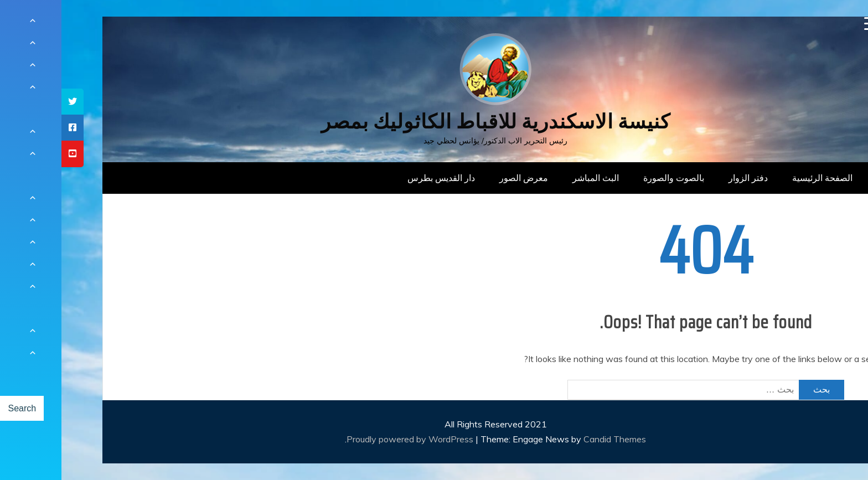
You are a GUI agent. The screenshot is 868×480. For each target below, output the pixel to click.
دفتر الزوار (687, 178)
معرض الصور (462, 178)
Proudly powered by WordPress (350, 439)
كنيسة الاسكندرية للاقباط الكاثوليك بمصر (434, 122)
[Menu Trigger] (810, 24)
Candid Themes (553, 439)
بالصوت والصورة (612, 178)
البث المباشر (534, 178)
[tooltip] (11, 102)
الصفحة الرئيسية (761, 178)
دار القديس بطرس (380, 178)
